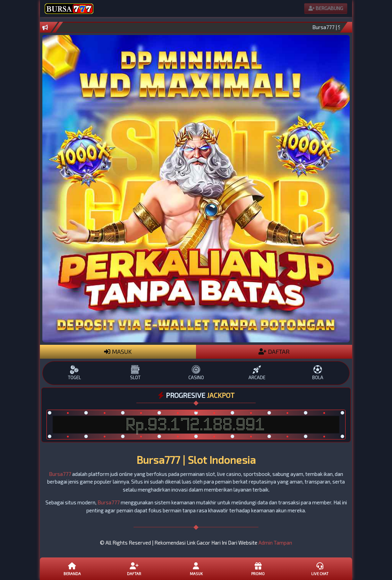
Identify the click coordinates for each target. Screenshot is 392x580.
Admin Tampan (275, 543)
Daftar (134, 569)
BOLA (318, 373)
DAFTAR (274, 351)
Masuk (196, 569)
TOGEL (74, 373)
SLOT (135, 373)
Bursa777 (60, 474)
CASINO (196, 373)
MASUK (118, 351)
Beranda (72, 569)
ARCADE (257, 373)
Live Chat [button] (320, 569)
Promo (258, 569)
